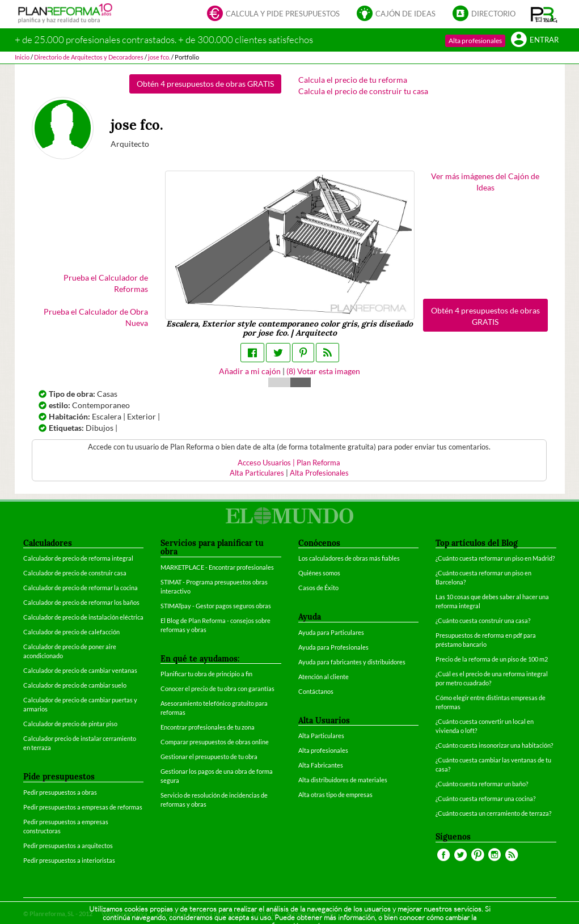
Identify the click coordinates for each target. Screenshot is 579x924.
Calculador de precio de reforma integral (78, 558)
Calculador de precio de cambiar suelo (75, 685)
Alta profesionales (475, 41)
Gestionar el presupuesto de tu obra (209, 756)
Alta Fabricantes (321, 765)
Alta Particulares (257, 473)
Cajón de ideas (396, 14)
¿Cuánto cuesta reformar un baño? (482, 784)
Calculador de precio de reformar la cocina (81, 588)
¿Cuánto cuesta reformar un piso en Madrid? (495, 558)
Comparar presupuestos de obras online (215, 742)
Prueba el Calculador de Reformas (106, 283)
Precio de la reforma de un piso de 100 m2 (492, 659)
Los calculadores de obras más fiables (349, 558)
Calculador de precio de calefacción (71, 632)
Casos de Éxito (318, 588)
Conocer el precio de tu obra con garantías (217, 688)
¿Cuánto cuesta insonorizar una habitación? (494, 745)
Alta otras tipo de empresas (335, 794)
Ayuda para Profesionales (333, 647)
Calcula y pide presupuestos (273, 14)
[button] (544, 14)
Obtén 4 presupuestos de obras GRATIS (205, 84)
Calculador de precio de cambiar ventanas (80, 670)
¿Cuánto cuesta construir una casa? (483, 620)
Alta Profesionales (319, 473)
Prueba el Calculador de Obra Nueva (96, 317)
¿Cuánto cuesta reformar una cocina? (485, 798)
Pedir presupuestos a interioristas (69, 860)
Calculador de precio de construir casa (75, 573)
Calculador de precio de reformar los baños (81, 602)
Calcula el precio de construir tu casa (363, 91)
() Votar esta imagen (323, 371)
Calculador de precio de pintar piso (70, 724)
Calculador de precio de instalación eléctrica (83, 617)
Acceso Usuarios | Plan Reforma (289, 463)
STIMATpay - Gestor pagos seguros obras (216, 606)
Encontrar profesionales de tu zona (208, 727)
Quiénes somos (319, 573)
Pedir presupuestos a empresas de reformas (83, 807)
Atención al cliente (324, 677)
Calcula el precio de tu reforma (353, 80)
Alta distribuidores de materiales (343, 780)
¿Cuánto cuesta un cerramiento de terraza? (493, 813)
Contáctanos (316, 691)
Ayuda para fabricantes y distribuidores (352, 662)
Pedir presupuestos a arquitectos (68, 845)
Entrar (535, 41)
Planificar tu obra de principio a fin (206, 674)
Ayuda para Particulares (331, 632)
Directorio (484, 14)
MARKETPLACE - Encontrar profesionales (217, 567)
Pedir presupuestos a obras (60, 792)
